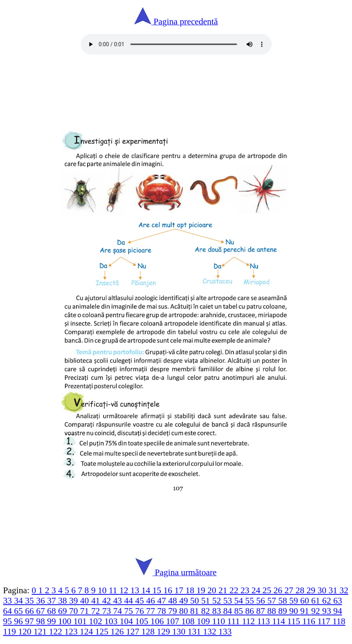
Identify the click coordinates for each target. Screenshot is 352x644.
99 (53, 621)
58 (284, 600)
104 (127, 621)
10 (103, 590)
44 (130, 600)
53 (229, 600)
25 (268, 590)
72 (97, 611)
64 (9, 611)
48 (174, 600)
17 (180, 590)
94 (338, 611)
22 (235, 590)
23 (246, 590)
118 (339, 621)
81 (196, 611)
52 (218, 600)
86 (251, 611)
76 (141, 611)
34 (20, 600)
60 (306, 600)
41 (97, 600)
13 (136, 590)
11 (114, 590)
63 (338, 600)
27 (290, 590)
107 (174, 621)
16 (169, 590)
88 (273, 611)
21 (224, 590)
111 (235, 621)
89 (284, 611)
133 (225, 631)
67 (41, 611)
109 (204, 621)
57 (273, 600)
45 (141, 600)
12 (125, 590)
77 (152, 611)
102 (97, 621)
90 (295, 611)
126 (118, 631)
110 (220, 621)
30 (323, 590)
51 (207, 600)
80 (185, 611)
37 (53, 600)
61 (317, 600)
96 (20, 621)
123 (72, 631)
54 (240, 600)
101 (81, 621)
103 (112, 621)
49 (185, 600)
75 (130, 611)
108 (189, 621)
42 (108, 600)
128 (149, 631)
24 (257, 590)
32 (344, 590)
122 (57, 631)
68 (53, 611)
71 (86, 611)
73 (108, 611)
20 (213, 590)
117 (325, 621)
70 (75, 611)
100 (66, 621)
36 (41, 600)
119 (11, 631)
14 (147, 590)
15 (158, 590)
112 (249, 621)
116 (310, 621)
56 (262, 600)
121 (41, 631)
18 (191, 590)
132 (211, 631)
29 (312, 590)
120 (26, 631)
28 (301, 590)
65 (20, 611)
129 (164, 631)
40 (86, 600)
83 (218, 611)
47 (163, 600)
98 (41, 621)
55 (251, 600)
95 (9, 621)
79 (174, 611)
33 (9, 600)
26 (279, 590)
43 (119, 600)
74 (119, 611)
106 (158, 621)
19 (202, 590)
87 (262, 611)
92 (317, 611)
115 (295, 621)
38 (64, 600)
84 (229, 611)
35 (31, 600)
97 (31, 621)
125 (103, 631)
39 (75, 600)
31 (334, 590)
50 (196, 600)
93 (328, 611)
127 (134, 631)
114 (280, 621)
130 (180, 631)
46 (152, 600)
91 (306, 611)
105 (143, 621)
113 (265, 621)
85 (240, 611)
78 (163, 611)
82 (207, 611)
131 (195, 631)
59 (295, 600)
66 (31, 611)
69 (64, 611)
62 (328, 600)
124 (88, 631)
